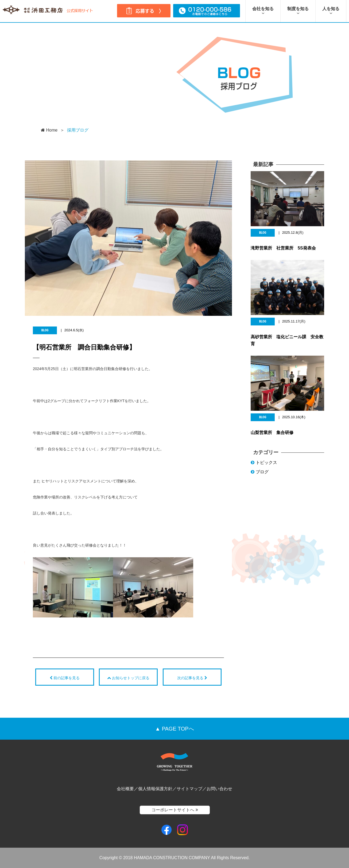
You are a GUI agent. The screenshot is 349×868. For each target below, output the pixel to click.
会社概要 (125, 789)
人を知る (331, 11)
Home (49, 130)
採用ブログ (78, 130)
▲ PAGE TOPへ (174, 729)
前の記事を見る (65, 678)
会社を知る (263, 11)
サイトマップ (189, 789)
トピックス (264, 465)
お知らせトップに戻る (128, 678)
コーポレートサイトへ (175, 810)
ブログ (260, 475)
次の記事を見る (192, 678)
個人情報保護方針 (155, 789)
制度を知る (298, 11)
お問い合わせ (219, 789)
